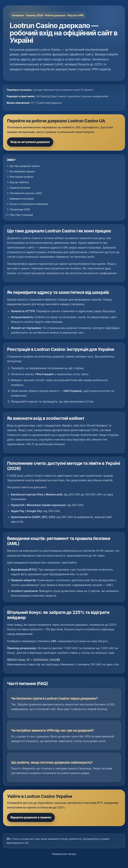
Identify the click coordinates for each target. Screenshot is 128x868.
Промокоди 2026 (20, 209)
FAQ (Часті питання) (21, 215)
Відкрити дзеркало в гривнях (31, 817)
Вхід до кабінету (19, 182)
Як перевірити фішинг (22, 171)
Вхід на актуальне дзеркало (30, 142)
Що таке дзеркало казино (25, 166)
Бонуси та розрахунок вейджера (29, 204)
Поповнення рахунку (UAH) (26, 193)
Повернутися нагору (64, 854)
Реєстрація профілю (22, 177)
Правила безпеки (20, 188)
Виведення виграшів (22, 199)
